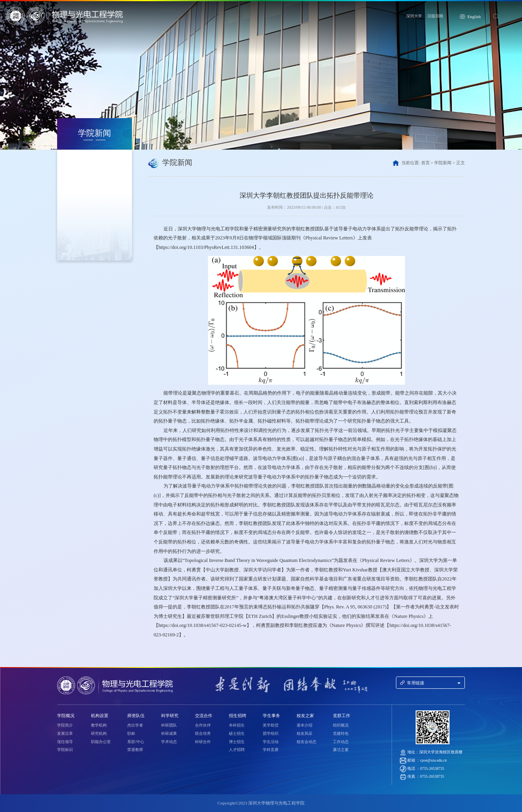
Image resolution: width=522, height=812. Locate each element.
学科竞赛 (271, 750)
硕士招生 (237, 733)
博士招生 (237, 742)
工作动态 (341, 742)
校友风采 (305, 733)
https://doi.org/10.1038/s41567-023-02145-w (202, 625)
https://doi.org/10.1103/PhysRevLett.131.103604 (206, 247)
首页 (425, 163)
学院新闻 (443, 163)
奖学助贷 (271, 725)
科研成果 (169, 733)
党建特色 (341, 733)
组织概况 (341, 725)
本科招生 (237, 725)
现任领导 (65, 742)
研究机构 (99, 733)
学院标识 (65, 750)
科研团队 (169, 725)
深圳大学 (414, 16)
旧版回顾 (435, 16)
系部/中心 (136, 742)
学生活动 (271, 742)
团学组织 (271, 733)
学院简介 (65, 725)
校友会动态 (307, 742)
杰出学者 (135, 725)
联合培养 (203, 733)
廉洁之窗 (341, 750)
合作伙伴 (203, 725)
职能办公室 (101, 742)
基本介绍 (305, 725)
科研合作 (203, 742)
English (474, 17)
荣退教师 (135, 750)
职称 (131, 733)
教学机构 (99, 725)
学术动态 (169, 742)
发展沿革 (65, 733)
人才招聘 (237, 750)
